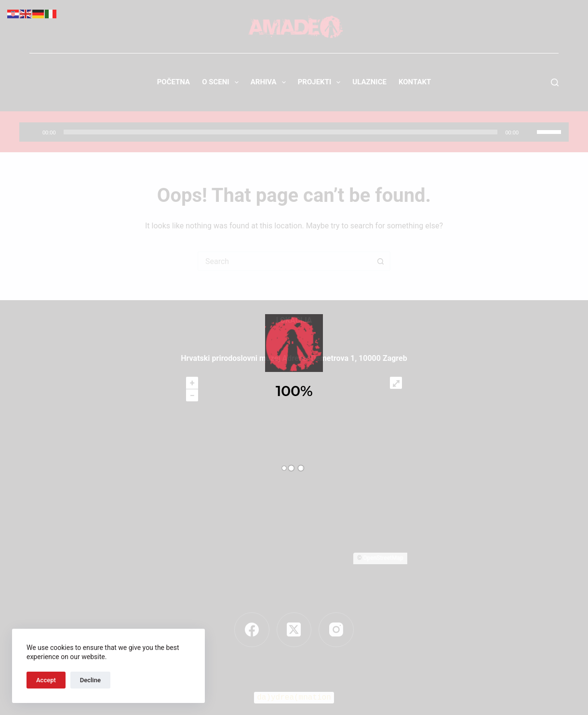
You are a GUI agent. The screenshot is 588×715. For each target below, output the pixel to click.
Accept (46, 680)
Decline (90, 680)
